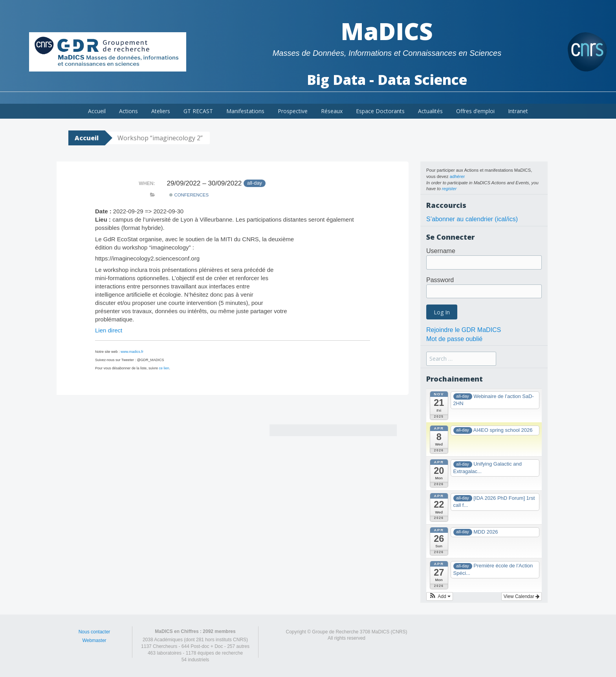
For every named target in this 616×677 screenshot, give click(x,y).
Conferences (189, 195)
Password (440, 280)
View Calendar (522, 596)
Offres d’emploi (475, 111)
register (449, 189)
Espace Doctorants (380, 111)
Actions (128, 111)
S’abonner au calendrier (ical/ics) (472, 219)
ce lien (164, 368)
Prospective (293, 111)
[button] (440, 596)
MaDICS (387, 31)
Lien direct (109, 330)
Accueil (97, 111)
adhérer (457, 176)
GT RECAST (198, 111)
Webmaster (94, 640)
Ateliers (161, 111)
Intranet (518, 111)
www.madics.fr (132, 352)
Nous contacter (94, 632)
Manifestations (245, 111)
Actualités (430, 111)
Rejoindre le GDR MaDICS (464, 330)
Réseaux (332, 111)
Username (441, 251)
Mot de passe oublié (454, 339)
